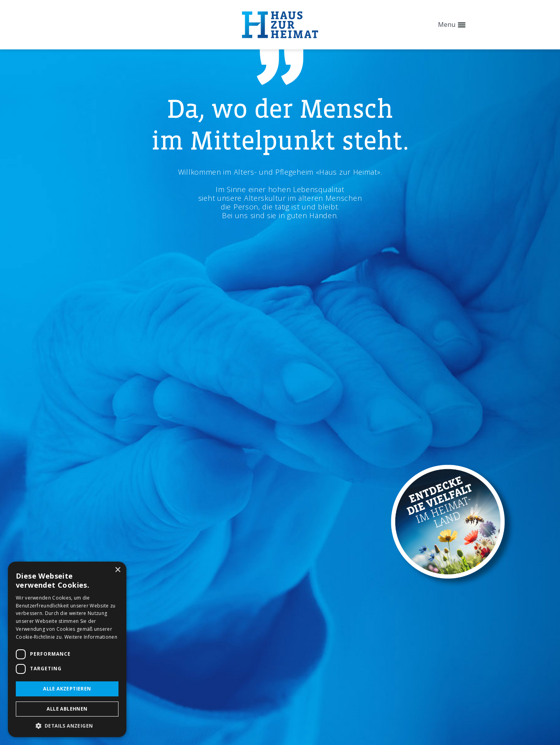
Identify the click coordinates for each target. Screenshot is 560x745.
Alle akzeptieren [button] (67, 689)
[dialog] (67, 649)
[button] (67, 725)
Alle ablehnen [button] (67, 709)
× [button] (117, 570)
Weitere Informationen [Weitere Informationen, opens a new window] (91, 637)
